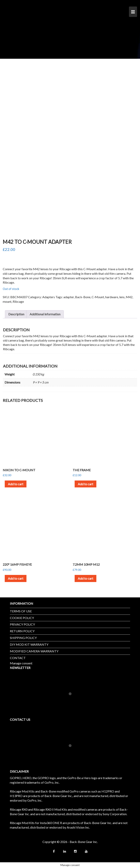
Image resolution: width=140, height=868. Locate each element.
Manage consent (21, 663)
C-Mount (98, 297)
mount (7, 301)
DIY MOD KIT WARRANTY (29, 644)
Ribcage (18, 301)
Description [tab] (16, 314)
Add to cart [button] (16, 484)
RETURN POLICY (22, 631)
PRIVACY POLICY (22, 624)
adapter (69, 297)
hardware (112, 297)
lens (122, 297)
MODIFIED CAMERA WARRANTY (34, 651)
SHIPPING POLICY (23, 638)
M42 (129, 297)
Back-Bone (83, 297)
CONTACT (18, 658)
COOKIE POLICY (22, 618)
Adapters (49, 297)
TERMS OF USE (21, 611)
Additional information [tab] (45, 314)
